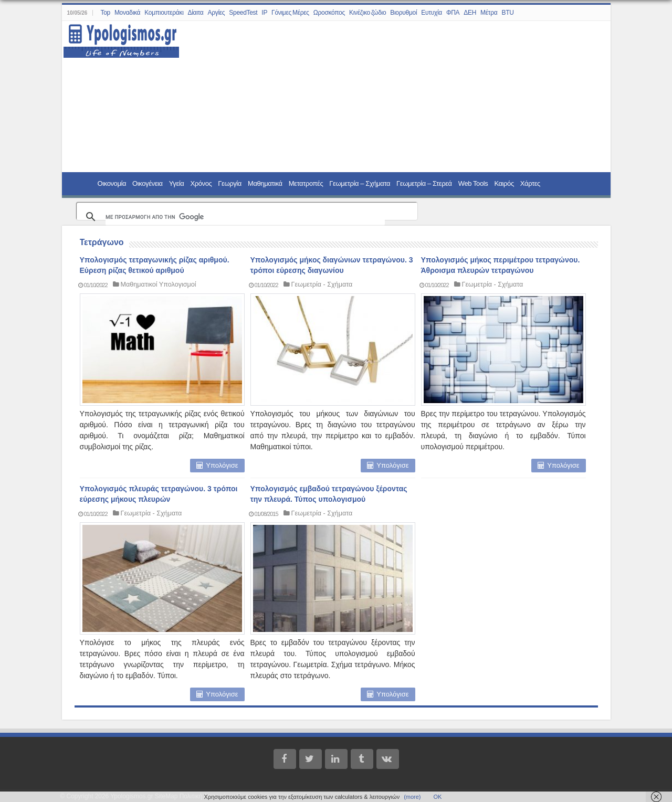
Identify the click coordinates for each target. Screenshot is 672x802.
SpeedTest (243, 13)
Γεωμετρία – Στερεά (424, 183)
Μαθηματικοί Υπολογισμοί (159, 284)
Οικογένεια (148, 183)
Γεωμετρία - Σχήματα (322, 284)
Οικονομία (112, 183)
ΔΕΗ (470, 13)
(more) (412, 797)
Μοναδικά (127, 13)
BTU (507, 13)
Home (81, 183)
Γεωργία (230, 183)
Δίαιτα (196, 13)
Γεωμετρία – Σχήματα (360, 183)
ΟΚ (438, 797)
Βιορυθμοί (403, 13)
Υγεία (177, 183)
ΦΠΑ (453, 13)
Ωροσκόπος (329, 13)
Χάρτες (530, 183)
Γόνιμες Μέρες (290, 13)
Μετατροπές (306, 183)
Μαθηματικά (265, 183)
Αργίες (217, 13)
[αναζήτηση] (245, 217)
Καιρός (504, 183)
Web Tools (473, 183)
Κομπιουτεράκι (164, 13)
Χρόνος (201, 183)
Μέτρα (489, 13)
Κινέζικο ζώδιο (367, 13)
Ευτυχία (432, 13)
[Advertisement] (388, 97)
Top (105, 13)
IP (264, 13)
